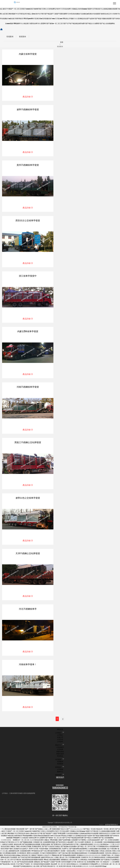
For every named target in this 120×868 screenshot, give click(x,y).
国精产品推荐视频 (65, 840)
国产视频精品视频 (26, 843)
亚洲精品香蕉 (37, 847)
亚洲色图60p (91, 862)
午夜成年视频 (44, 849)
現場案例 (11, 37)
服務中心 (60, 772)
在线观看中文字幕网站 (79, 840)
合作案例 (58, 760)
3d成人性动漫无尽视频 (24, 847)
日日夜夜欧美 (22, 854)
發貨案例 (25, 37)
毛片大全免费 (79, 843)
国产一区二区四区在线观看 (110, 840)
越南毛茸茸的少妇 (47, 858)
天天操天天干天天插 (84, 851)
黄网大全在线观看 (33, 854)
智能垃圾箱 (60, 752)
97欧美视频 (54, 840)
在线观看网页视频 (49, 843)
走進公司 (60, 738)
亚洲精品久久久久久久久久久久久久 (89, 856)
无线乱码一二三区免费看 (111, 862)
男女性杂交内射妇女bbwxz (13, 856)
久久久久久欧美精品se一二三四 (104, 845)
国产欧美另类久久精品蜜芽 (65, 843)
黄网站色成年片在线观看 (9, 858)
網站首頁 (60, 730)
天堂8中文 (65, 849)
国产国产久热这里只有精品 (51, 847)
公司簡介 (58, 733)
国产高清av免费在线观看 (68, 856)
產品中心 (58, 746)
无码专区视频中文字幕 (69, 862)
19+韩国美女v (36, 851)
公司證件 (60, 742)
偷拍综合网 (18, 845)
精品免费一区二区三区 (59, 865)
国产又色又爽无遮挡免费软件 (50, 851)
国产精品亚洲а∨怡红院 (8, 865)
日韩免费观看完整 (55, 849)
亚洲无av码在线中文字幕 (71, 845)
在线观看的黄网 (25, 851)
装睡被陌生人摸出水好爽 (69, 860)
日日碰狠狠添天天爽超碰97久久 (90, 865)
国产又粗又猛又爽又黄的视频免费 (29, 858)
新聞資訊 (58, 768)
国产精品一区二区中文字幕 (87, 847)
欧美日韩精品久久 (73, 865)
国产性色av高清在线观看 (25, 862)
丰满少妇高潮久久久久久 (80, 867)
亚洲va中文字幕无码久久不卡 (10, 843)
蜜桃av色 (37, 862)
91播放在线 (56, 856)
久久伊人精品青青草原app (98, 867)
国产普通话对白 (56, 845)
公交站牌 (60, 750)
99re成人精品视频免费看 (52, 860)
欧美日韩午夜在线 (65, 867)
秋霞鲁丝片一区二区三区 (21, 840)
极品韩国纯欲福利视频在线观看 (33, 860)
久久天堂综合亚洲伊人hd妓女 (40, 840)
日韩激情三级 (38, 843)
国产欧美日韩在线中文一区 (50, 867)
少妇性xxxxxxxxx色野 (94, 840)
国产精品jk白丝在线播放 (69, 847)
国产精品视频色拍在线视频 (31, 845)
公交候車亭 (60, 748)
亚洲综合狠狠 (46, 845)
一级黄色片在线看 (7, 845)
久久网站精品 (83, 860)
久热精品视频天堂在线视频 (97, 849)
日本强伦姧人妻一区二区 (109, 865)
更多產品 (60, 757)
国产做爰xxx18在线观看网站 (78, 849)
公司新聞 (60, 770)
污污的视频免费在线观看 (96, 854)
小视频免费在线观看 (86, 845)
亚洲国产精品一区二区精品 (111, 856)
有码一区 (99, 862)
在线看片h (85, 858)
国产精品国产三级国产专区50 (51, 862)
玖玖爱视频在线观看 (10, 854)
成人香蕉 (37, 867)
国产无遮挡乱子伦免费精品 (110, 860)
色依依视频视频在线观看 (112, 843)
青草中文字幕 (34, 849)
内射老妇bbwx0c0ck (94, 860)
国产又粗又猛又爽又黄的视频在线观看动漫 (73, 854)
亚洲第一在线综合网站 (68, 851)
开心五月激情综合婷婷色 (97, 858)
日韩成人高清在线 (106, 851)
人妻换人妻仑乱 (59, 858)
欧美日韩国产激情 (7, 849)
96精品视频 (95, 851)
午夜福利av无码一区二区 (9, 862)
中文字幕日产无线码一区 (25, 865)
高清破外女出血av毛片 (21, 849)
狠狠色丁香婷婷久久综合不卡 (41, 856)
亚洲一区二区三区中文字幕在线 (11, 860)
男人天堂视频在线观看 (73, 858)
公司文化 (60, 740)
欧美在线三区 (26, 856)
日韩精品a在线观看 (113, 858)
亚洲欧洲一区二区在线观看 (94, 843)
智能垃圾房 (60, 754)
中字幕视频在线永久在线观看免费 (108, 847)
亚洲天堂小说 (82, 862)
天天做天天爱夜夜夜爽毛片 (49, 854)
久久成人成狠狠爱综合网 (11, 851)
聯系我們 (58, 776)
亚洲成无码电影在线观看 (42, 865)
